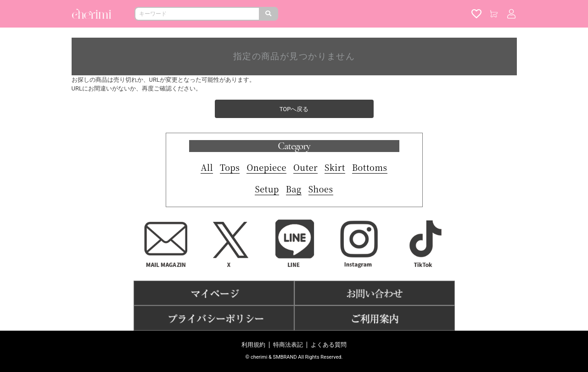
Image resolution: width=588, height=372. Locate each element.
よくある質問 (329, 345)
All (207, 167)
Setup (267, 189)
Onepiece (266, 167)
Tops (230, 167)
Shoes (321, 189)
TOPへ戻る (294, 109)
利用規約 (253, 345)
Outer (305, 167)
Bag (294, 189)
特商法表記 (288, 345)
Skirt (335, 167)
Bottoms (370, 167)
